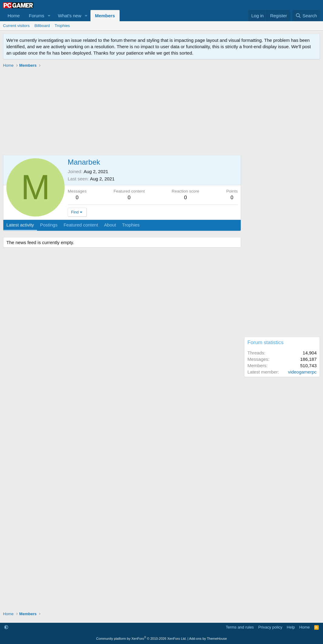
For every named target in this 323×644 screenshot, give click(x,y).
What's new (70, 16)
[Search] (306, 16)
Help (291, 627)
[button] (49, 16)
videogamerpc (302, 372)
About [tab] (110, 225)
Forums (37, 16)
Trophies (62, 26)
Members (105, 16)
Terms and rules (240, 627)
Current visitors (16, 26)
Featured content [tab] (81, 225)
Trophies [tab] (131, 225)
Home (14, 16)
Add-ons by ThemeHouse (208, 639)
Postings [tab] (49, 225)
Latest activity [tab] (20, 225)
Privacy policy (270, 627)
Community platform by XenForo (141, 639)
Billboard (42, 26)
